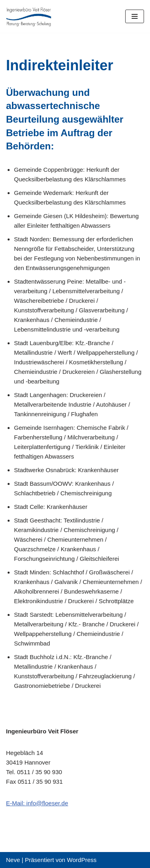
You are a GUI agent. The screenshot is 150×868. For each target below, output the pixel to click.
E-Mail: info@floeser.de (37, 803)
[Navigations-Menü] (135, 16)
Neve (13, 860)
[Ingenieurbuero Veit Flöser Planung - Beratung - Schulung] (30, 16)
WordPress (82, 860)
